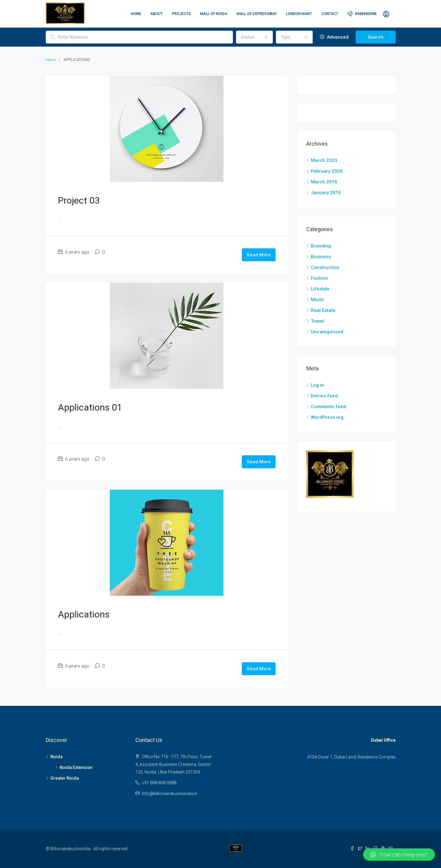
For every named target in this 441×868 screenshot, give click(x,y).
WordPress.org (327, 417)
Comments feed (328, 407)
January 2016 (326, 193)
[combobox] (254, 37)
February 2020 (327, 171)
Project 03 (79, 200)
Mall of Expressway (257, 14)
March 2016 (324, 182)
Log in (317, 385)
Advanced (334, 37)
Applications (84, 614)
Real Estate (323, 310)
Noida (56, 757)
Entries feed (324, 396)
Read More (259, 255)
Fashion (319, 278)
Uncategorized (327, 332)
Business (321, 257)
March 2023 (324, 160)
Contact (330, 14)
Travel (317, 321)
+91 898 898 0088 (159, 783)
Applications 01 (90, 407)
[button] (399, 855)
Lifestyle (320, 289)
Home (136, 14)
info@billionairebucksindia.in (170, 793)
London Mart (299, 14)
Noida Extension (76, 767)
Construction (325, 267)
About (157, 14)
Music (317, 300)
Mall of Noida (214, 14)
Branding (321, 246)
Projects (181, 14)
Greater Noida (65, 778)
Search (375, 37)
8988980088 (362, 13)
